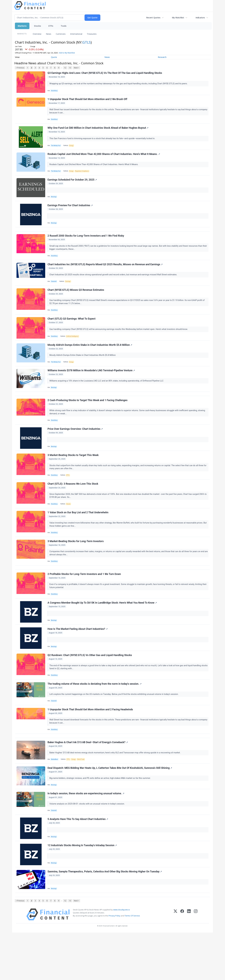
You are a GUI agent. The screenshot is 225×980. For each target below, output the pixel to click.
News (49, 34)
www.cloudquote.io (122, 957)
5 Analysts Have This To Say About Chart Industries (78, 862)
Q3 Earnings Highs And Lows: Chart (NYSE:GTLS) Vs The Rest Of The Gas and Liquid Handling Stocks (105, 73)
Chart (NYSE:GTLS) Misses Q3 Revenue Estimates (76, 302)
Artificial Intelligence (74, 350)
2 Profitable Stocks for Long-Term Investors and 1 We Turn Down (85, 603)
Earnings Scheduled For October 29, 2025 (73, 185)
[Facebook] (182, 962)
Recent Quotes (153, 18)
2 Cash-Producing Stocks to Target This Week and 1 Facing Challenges (88, 419)
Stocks (38, 26)
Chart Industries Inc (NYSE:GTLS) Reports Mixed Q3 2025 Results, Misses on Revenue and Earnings (105, 275)
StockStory (55, 91)
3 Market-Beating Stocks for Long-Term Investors (76, 567)
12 (65, 68)
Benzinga (55, 203)
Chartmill (54, 293)
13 (70, 68)
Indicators (200, 18)
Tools (64, 26)
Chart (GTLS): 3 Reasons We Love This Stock (73, 507)
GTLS (87, 42)
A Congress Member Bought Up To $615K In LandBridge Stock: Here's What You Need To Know (103, 633)
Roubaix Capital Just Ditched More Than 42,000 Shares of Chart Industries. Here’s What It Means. (104, 158)
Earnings (69, 293)
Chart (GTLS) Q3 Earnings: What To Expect (72, 333)
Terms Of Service (132, 963)
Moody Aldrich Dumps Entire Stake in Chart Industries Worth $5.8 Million (90, 360)
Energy (73, 148)
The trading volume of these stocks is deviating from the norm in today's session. (95, 718)
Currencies (61, 34)
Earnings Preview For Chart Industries (70, 213)
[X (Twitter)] (175, 962)
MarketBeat (55, 798)
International (76, 34)
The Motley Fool (57, 148)
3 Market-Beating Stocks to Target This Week (73, 477)
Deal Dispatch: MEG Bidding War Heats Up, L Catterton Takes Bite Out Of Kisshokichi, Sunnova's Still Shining (110, 808)
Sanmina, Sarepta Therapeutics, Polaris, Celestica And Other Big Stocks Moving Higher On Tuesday (105, 917)
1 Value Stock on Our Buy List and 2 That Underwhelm (78, 537)
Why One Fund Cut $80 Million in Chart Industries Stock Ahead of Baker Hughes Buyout (98, 131)
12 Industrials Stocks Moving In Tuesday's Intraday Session (83, 889)
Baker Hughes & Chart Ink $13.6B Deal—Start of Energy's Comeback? (88, 781)
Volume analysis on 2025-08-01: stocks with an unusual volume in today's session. (88, 845)
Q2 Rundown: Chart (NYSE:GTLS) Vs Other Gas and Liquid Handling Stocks (90, 688)
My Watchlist (178, 18)
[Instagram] (196, 962)
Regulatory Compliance (84, 175)
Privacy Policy (115, 963)
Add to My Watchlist (71, 53)
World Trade (83, 798)
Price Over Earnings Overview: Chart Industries (76, 450)
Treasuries (92, 34)
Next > (76, 68)
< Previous (20, 68)
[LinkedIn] (189, 962)
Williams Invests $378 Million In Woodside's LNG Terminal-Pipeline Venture (92, 387)
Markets (22, 26)
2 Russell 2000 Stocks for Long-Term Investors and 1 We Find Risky (86, 245)
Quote (54, 57)
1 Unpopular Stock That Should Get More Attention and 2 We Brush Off (88, 101)
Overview (37, 34)
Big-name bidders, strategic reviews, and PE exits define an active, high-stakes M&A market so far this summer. (101, 818)
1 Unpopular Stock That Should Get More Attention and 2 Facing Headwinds (91, 745)
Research (162, 57)
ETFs (51, 26)
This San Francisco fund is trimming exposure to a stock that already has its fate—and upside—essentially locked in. (103, 141)
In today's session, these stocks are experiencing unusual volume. (86, 835)
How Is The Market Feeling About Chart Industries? (78, 661)
